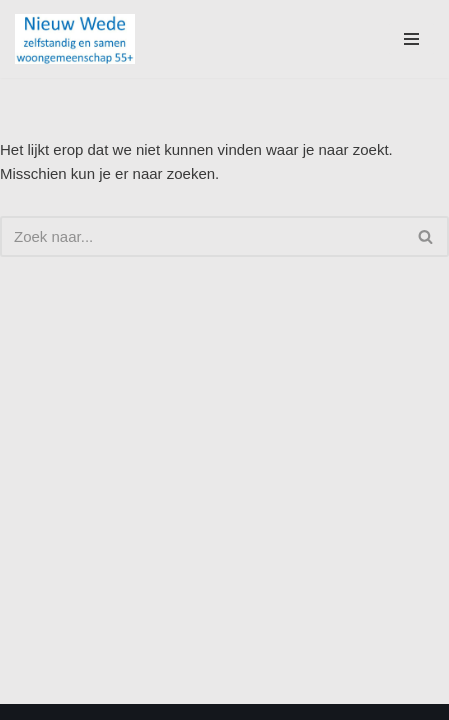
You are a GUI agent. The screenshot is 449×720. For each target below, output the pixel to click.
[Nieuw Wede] (75, 39)
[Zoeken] (202, 236)
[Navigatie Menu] (411, 39)
